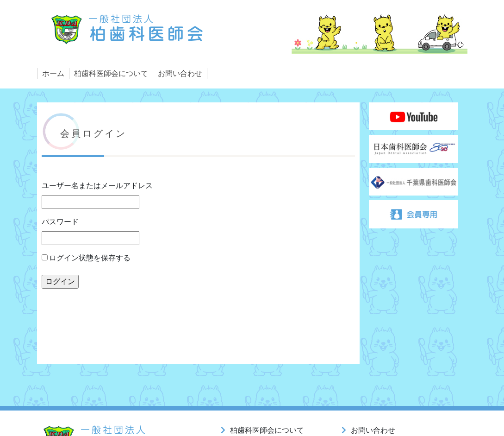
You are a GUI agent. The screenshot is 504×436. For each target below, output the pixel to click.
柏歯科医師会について (111, 73)
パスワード (60, 222)
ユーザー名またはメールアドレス (97, 186)
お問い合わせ (180, 73)
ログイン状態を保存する (86, 258)
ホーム (53, 73)
